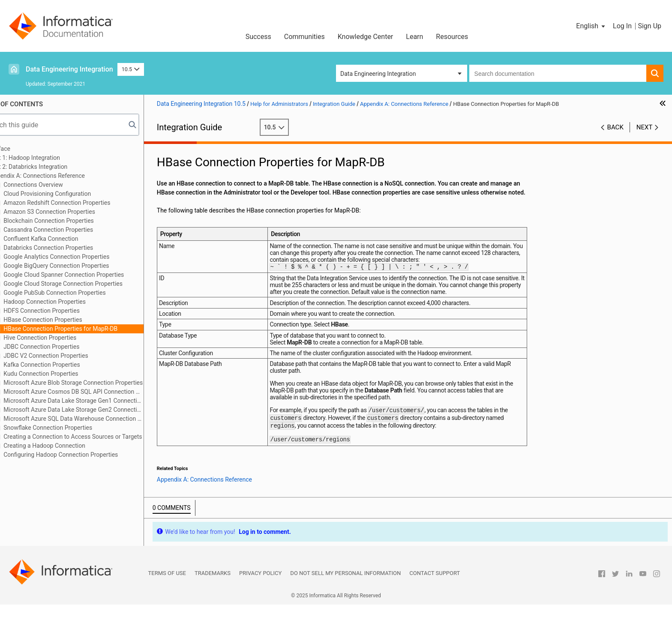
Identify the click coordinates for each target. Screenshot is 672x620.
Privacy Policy (260, 589)
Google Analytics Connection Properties (80, 257)
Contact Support (435, 589)
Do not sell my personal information (345, 589)
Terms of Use (167, 589)
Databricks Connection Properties (72, 248)
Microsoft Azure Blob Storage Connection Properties (97, 383)
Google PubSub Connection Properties (78, 293)
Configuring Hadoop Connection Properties (85, 455)
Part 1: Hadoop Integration (49, 158)
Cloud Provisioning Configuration (71, 194)
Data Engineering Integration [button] (378, 74)
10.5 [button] (131, 69)
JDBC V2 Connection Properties (70, 356)
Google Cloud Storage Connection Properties (87, 284)
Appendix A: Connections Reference (62, 176)
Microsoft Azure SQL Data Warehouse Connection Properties (97, 419)
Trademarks (213, 589)
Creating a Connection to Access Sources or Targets (97, 437)
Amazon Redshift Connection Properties (81, 203)
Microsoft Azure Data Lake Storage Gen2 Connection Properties (97, 410)
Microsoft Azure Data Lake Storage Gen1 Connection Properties (97, 401)
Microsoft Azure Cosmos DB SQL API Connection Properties (97, 392)
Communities (304, 37)
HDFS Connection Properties (65, 311)
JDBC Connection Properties (65, 347)
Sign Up (649, 26)
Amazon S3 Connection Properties (73, 212)
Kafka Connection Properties (66, 365)
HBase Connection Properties (67, 320)
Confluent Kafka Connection (65, 239)
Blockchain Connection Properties (72, 221)
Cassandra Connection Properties (72, 230)
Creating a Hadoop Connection (68, 446)
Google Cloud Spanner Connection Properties (88, 275)
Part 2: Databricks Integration (53, 167)
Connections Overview (57, 185)
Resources (452, 37)
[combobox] (558, 73)
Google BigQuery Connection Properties (80, 266)
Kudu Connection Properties (65, 374)
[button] (591, 26)
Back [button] (615, 127)
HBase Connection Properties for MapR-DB (84, 329)
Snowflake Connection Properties (72, 428)
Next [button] (645, 127)
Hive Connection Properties (64, 338)
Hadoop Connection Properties (68, 302)
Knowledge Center (366, 37)
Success (258, 37)
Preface (24, 149)
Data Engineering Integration (69, 69)
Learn (414, 37)
